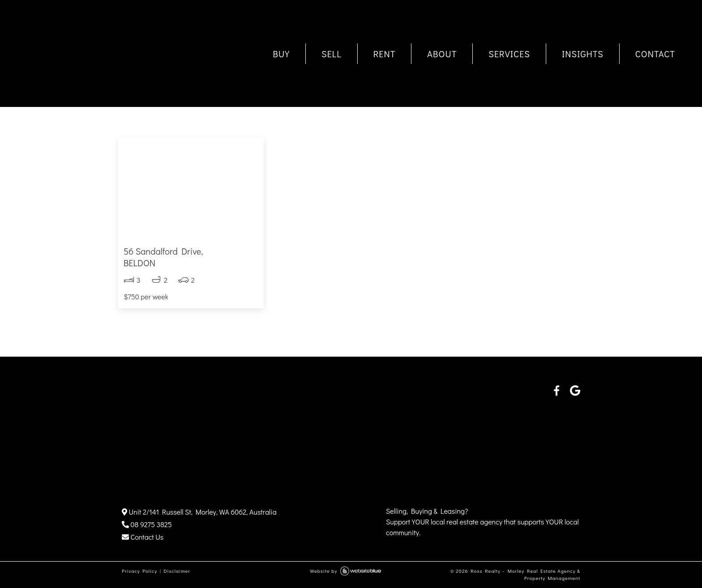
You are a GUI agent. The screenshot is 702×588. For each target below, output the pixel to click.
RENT (385, 54)
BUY (281, 54)
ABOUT (442, 54)
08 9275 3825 (147, 524)
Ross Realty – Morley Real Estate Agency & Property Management (525, 575)
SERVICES (509, 54)
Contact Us (143, 537)
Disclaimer (177, 571)
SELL (332, 54)
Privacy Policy (139, 571)
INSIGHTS (583, 54)
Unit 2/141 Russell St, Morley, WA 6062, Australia (199, 512)
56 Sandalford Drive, (191, 257)
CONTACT (655, 54)
